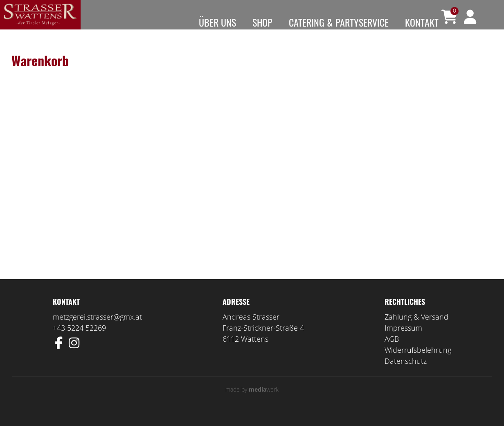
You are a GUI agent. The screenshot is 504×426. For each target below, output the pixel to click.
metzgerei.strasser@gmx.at (97, 328)
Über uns (217, 22)
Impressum (403, 339)
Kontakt (422, 22)
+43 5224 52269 (79, 339)
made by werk (252, 401)
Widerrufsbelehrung (418, 361)
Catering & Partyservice (339, 22)
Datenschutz (406, 372)
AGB (392, 350)
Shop (262, 22)
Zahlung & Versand (416, 328)
